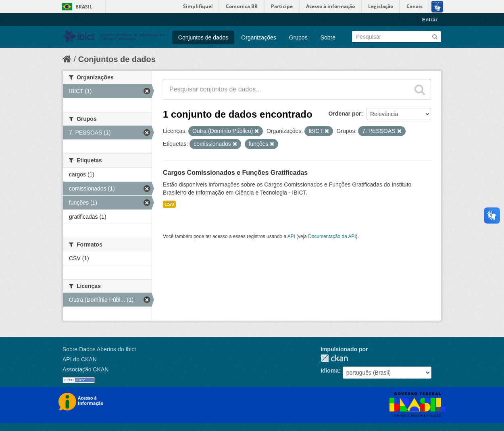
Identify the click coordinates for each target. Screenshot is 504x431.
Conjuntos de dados (203, 37)
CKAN (334, 358)
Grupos (298, 37)
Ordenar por (345, 114)
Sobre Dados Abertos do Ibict (99, 349)
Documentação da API (332, 236)
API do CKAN (80, 359)
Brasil (84, 7)
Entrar (430, 20)
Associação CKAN (85, 369)
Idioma (330, 371)
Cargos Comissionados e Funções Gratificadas (235, 173)
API (291, 236)
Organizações (258, 37)
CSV (169, 204)
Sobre (328, 37)
